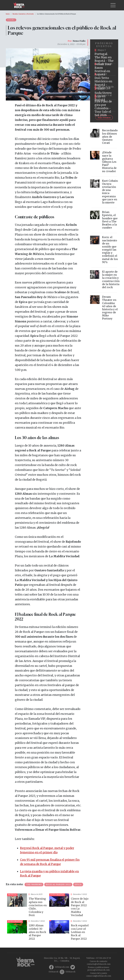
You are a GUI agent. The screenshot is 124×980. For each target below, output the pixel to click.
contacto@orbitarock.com (99, 964)
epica (78, 885)
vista (27, 906)
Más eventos (104, 118)
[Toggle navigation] (113, 5)
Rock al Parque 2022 (58, 885)
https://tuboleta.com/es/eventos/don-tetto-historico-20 (104, 82)
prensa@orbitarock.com (99, 970)
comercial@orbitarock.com (99, 976)
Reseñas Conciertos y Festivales (23, 14)
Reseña (11, 20)
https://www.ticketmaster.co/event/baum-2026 (104, 70)
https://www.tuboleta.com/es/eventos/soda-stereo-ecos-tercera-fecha (104, 94)
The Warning (34, 885)
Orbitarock (54, 972)
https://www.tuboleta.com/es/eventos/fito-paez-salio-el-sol (104, 106)
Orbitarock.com (62, 967)
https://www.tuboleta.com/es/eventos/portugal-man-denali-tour (104, 58)
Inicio (8, 14)
